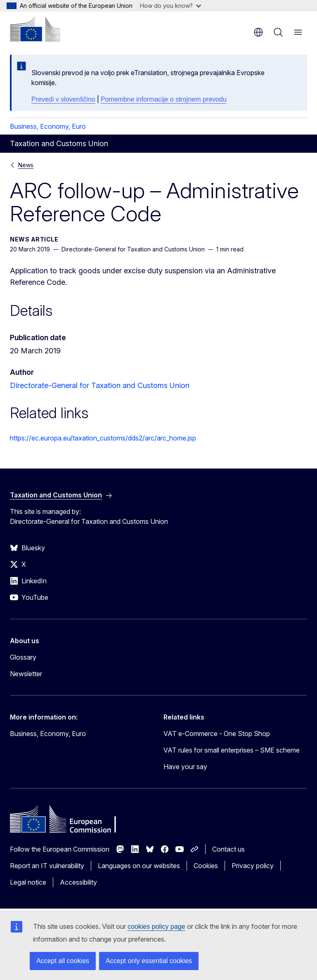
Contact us (228, 849)
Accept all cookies (63, 961)
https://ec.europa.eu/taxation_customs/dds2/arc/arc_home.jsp (103, 438)
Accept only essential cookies (149, 961)
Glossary (23, 657)
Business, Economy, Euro (48, 126)
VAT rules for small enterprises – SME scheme (232, 750)
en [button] (258, 32)
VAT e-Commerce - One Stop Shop (217, 734)
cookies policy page (156, 927)
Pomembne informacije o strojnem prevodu (164, 99)
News (26, 165)
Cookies (206, 866)
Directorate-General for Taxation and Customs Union (100, 385)
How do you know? (170, 6)
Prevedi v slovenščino (63, 99)
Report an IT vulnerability (47, 866)
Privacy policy (253, 866)
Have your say (185, 767)
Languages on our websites (139, 866)
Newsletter (26, 674)
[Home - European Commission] (35, 29)
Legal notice (28, 882)
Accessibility (78, 882)
